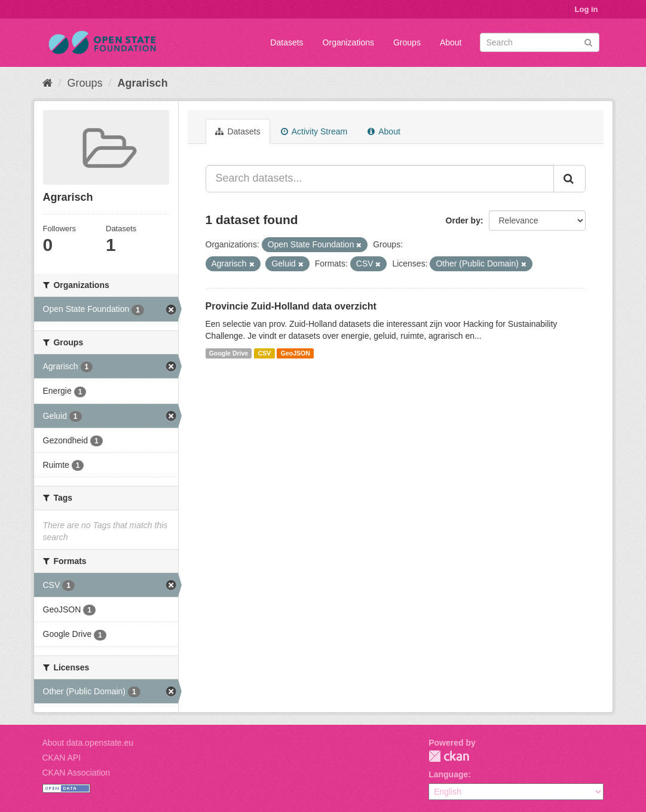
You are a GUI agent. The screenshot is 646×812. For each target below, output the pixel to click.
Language (448, 774)
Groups (407, 42)
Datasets (287, 42)
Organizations (348, 42)
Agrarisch (143, 83)
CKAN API (62, 758)
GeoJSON (296, 353)
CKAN (449, 756)
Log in (587, 9)
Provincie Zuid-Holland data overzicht (291, 306)
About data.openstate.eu (88, 743)
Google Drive (229, 353)
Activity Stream (314, 131)
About (451, 42)
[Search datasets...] (380, 179)
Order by (463, 220)
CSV (265, 353)
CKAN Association (76, 773)
